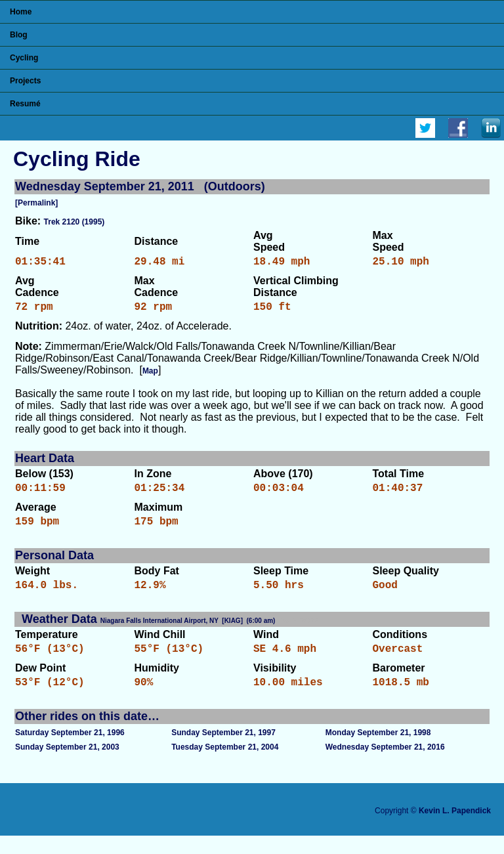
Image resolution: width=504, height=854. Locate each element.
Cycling (24, 58)
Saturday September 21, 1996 (70, 751)
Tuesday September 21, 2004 (225, 765)
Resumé (25, 104)
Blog (19, 35)
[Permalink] (36, 203)
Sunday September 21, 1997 (223, 751)
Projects (25, 81)
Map (150, 376)
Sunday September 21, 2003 (67, 765)
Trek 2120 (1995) (74, 222)
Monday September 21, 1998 (378, 751)
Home (21, 12)
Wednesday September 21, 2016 (385, 765)
